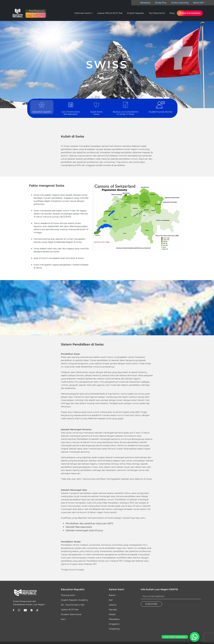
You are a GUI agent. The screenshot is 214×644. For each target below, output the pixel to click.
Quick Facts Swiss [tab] (96, 108)
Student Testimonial (71, 614)
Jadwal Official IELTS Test (110, 13)
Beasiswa (145, 3)
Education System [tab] (42, 107)
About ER (198, 3)
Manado (113, 610)
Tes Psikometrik (157, 13)
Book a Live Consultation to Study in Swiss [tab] (126, 108)
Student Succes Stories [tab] (160, 107)
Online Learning (180, 3)
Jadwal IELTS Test (70, 610)
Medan (112, 614)
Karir (63, 619)
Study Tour (161, 3)
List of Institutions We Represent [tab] (71, 108)
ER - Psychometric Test (73, 605)
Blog (172, 13)
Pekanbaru (114, 619)
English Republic (136, 13)
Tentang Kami (68, 595)
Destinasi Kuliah (83, 13)
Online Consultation (190, 13)
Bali (111, 600)
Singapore (114, 624)
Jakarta (113, 605)
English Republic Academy (75, 600)
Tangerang (114, 629)
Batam (112, 595)
